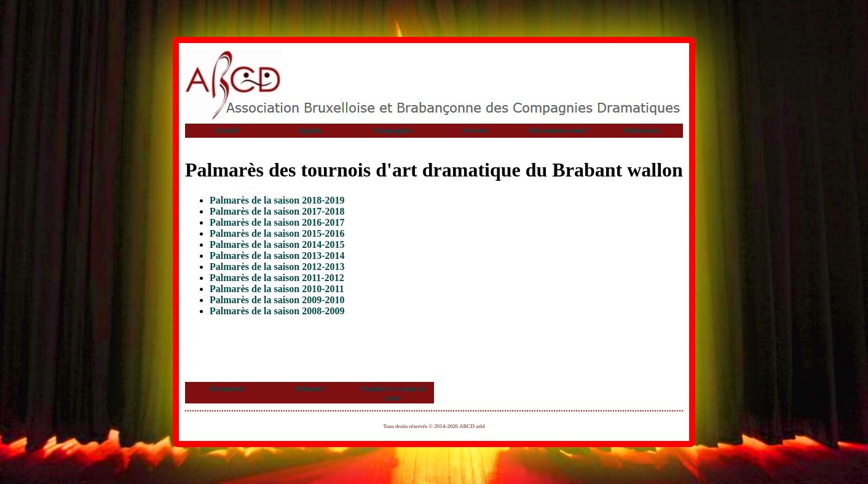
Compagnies (393, 130)
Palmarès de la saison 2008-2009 (277, 311)
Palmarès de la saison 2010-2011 (277, 289)
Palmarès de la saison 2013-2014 (277, 256)
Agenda (310, 130)
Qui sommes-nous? (558, 130)
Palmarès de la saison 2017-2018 (277, 211)
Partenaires (641, 130)
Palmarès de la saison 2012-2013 (277, 267)
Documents (227, 389)
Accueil (227, 130)
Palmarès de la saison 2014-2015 (277, 244)
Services (476, 130)
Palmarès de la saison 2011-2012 (277, 278)
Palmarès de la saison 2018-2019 (277, 200)
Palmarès (310, 389)
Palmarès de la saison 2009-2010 (277, 300)
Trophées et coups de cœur (393, 393)
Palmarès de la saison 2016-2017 (277, 222)
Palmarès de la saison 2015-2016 (277, 233)
